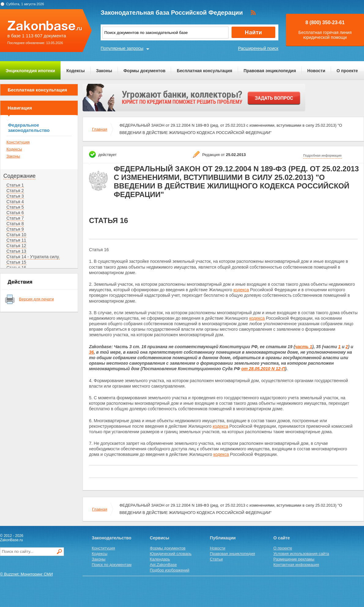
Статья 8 (15, 224)
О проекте (347, 71)
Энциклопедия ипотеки (30, 71)
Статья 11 (16, 240)
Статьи (216, 559)
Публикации (223, 538)
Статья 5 (15, 207)
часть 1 (303, 347)
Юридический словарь (171, 554)
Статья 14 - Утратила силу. (33, 257)
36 (91, 352)
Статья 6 (15, 213)
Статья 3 (15, 196)
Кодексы (76, 71)
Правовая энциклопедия (270, 71)
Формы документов (144, 71)
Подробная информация (322, 155)
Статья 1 (15, 185)
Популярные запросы (122, 48)
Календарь (160, 559)
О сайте (282, 538)
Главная (100, 129)
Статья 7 (15, 218)
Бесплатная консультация (204, 71)
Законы (104, 71)
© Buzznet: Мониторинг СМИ (26, 574)
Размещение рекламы (294, 559)
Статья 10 (16, 235)
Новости (316, 71)
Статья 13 (16, 251)
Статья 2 (15, 191)
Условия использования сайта (301, 554)
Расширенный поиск (258, 48)
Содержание (19, 176)
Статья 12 (16, 246)
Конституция (18, 142)
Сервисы (160, 538)
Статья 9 (15, 229)
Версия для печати (36, 299)
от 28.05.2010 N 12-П (263, 369)
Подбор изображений (170, 570)
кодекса (241, 290)
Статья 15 (16, 262)
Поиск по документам (112, 565)
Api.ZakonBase (163, 565)
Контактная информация (296, 565)
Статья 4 (15, 202)
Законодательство (111, 538)
